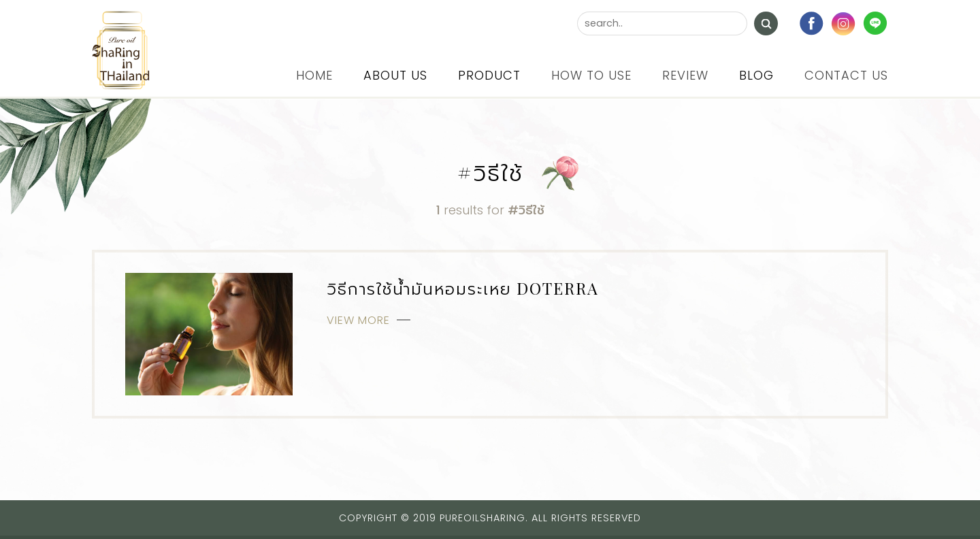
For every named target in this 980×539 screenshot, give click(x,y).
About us (395, 75)
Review (685, 75)
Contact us (846, 75)
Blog (756, 75)
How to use (591, 75)
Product (489, 75)
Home (314, 75)
